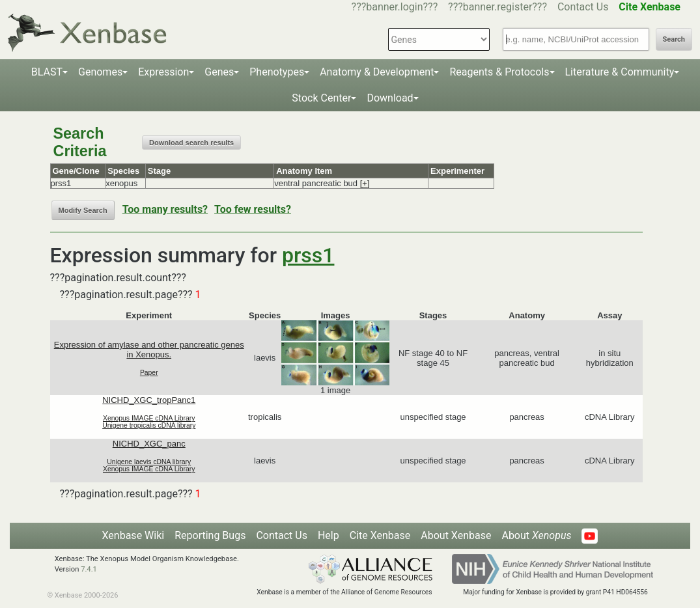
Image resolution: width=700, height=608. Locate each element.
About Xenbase (456, 535)
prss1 (308, 255)
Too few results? (253, 209)
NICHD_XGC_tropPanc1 (149, 400)
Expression (163, 72)
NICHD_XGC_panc (149, 444)
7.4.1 (89, 569)
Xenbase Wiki (133, 535)
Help (329, 535)
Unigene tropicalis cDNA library (149, 425)
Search (674, 39)
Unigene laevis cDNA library (149, 462)
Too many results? (165, 209)
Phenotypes (277, 72)
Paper (149, 373)
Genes (219, 72)
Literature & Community (620, 72)
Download (390, 98)
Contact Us (583, 7)
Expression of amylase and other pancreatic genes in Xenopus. (149, 350)
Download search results (191, 143)
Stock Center (321, 98)
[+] (365, 183)
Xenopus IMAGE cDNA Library (149, 418)
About (536, 535)
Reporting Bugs (210, 535)
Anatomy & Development (377, 72)
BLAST (47, 72)
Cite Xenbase (380, 535)
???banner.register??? (497, 7)
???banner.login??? (395, 7)
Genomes (100, 72)
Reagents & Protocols (499, 72)
